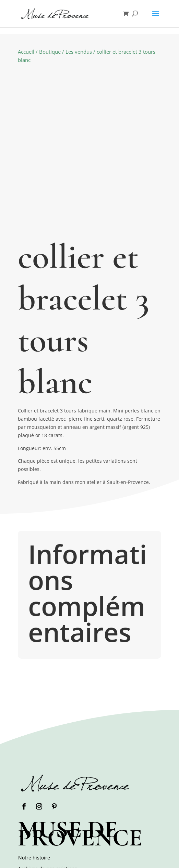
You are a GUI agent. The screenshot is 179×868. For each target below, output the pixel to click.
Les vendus (79, 52)
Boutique (50, 52)
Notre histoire (34, 858)
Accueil (26, 52)
